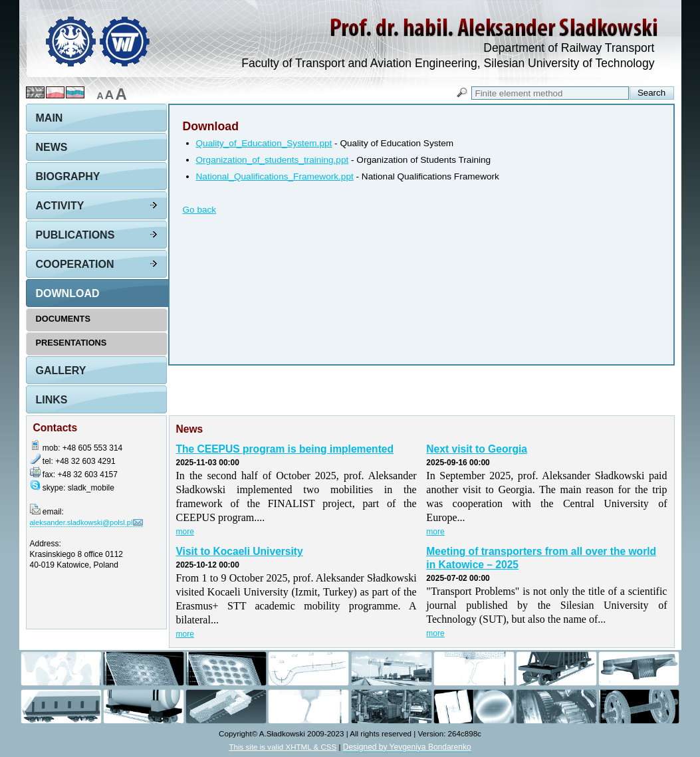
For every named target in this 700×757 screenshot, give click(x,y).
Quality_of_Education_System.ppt (264, 143)
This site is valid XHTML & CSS (283, 747)
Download (68, 293)
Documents (63, 319)
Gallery (61, 371)
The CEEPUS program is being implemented (285, 449)
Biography (68, 176)
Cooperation (75, 264)
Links (52, 400)
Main (50, 118)
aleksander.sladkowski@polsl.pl (81, 522)
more (185, 532)
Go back (200, 210)
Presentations (71, 343)
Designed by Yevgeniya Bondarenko (407, 747)
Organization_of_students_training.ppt (273, 160)
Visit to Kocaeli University (240, 551)
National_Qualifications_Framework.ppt (275, 176)
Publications (75, 235)
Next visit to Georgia (477, 449)
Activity (60, 206)
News (52, 147)
